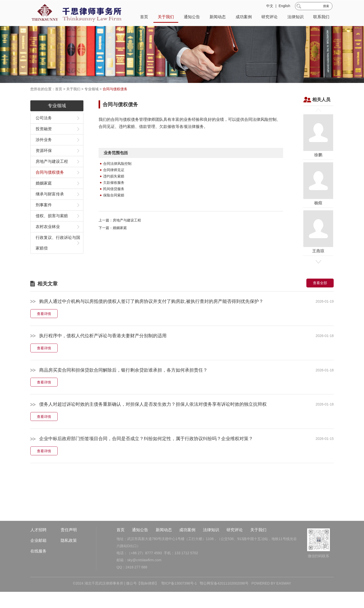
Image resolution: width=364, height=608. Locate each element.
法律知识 (295, 18)
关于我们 (166, 18)
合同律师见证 (114, 183)
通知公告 (192, 18)
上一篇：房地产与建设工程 (120, 234)
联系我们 (321, 18)
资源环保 (44, 164)
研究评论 (269, 18)
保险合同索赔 (114, 209)
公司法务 (44, 131)
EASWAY (284, 603)
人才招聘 (38, 550)
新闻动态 (218, 18)
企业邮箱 (38, 560)
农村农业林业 (48, 240)
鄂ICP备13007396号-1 (179, 603)
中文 (270, 7)
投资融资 (44, 142)
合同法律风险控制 (117, 177)
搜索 (326, 7)
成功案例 (244, 18)
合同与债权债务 (115, 89)
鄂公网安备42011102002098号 (224, 603)
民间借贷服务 (114, 202)
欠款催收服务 (114, 196)
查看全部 (320, 296)
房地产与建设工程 (52, 175)
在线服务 (38, 571)
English (284, 7)
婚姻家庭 (44, 197)
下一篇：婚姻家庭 (113, 241)
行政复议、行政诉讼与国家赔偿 (58, 256)
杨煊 (318, 197)
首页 (144, 18)
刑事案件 (44, 218)
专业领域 (92, 89)
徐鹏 (318, 149)
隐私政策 (69, 560)
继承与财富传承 (50, 207)
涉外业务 (44, 153)
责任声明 (69, 550)
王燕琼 (318, 245)
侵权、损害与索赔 (52, 229)
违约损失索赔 (114, 190)
